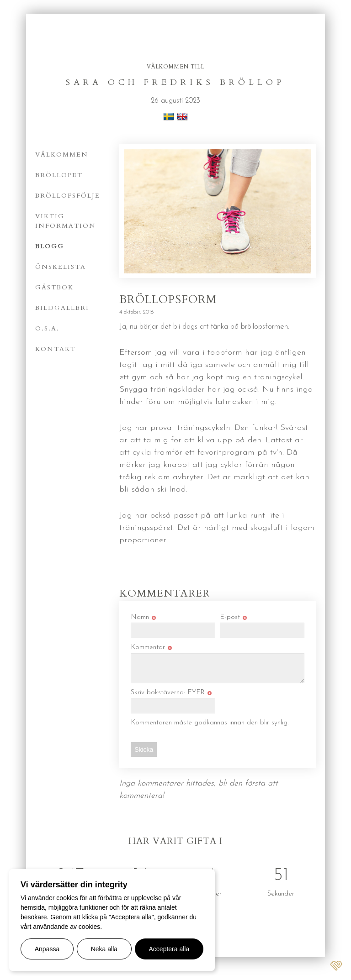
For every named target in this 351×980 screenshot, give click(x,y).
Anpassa (47, 949)
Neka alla (104, 949)
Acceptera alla (169, 949)
